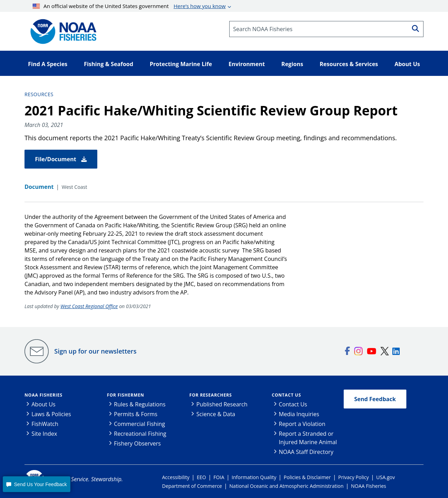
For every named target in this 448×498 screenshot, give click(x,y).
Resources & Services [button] (349, 64)
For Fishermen (126, 395)
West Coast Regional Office (89, 306)
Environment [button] (247, 64)
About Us (44, 404)
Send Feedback (375, 399)
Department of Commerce (192, 486)
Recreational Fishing (140, 434)
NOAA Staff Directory (306, 452)
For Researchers (211, 395)
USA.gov (386, 477)
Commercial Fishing (140, 424)
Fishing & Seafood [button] (109, 64)
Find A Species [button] (48, 64)
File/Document (61, 159)
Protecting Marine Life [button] (181, 64)
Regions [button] (292, 64)
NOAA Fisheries (43, 395)
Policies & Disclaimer (307, 477)
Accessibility (176, 477)
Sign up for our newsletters (95, 351)
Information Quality (254, 477)
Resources (39, 94)
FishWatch (45, 424)
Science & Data (216, 414)
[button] (36, 484)
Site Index (44, 434)
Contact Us (287, 395)
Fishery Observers (138, 443)
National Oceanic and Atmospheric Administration (286, 486)
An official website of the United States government (129, 6)
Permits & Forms (136, 414)
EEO (201, 477)
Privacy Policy (353, 477)
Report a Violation (302, 424)
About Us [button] (407, 64)
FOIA (219, 477)
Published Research (222, 404)
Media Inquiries (299, 414)
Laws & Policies (51, 414)
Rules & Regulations (140, 404)
